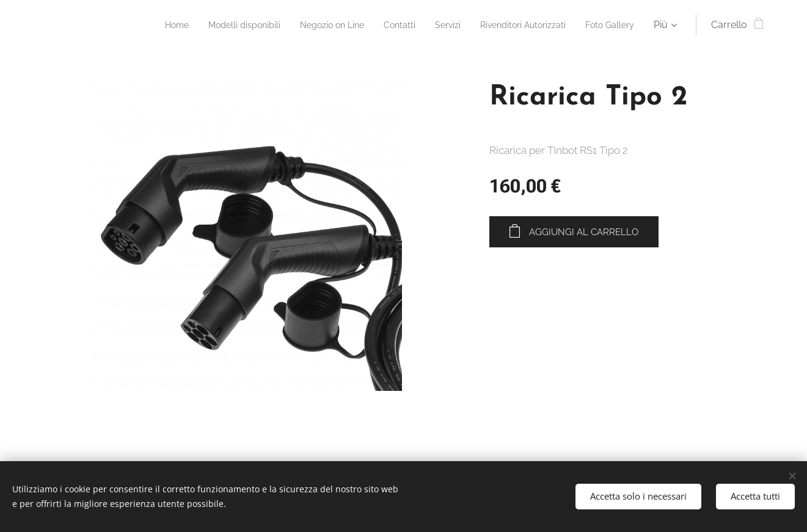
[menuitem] (138, 25)
